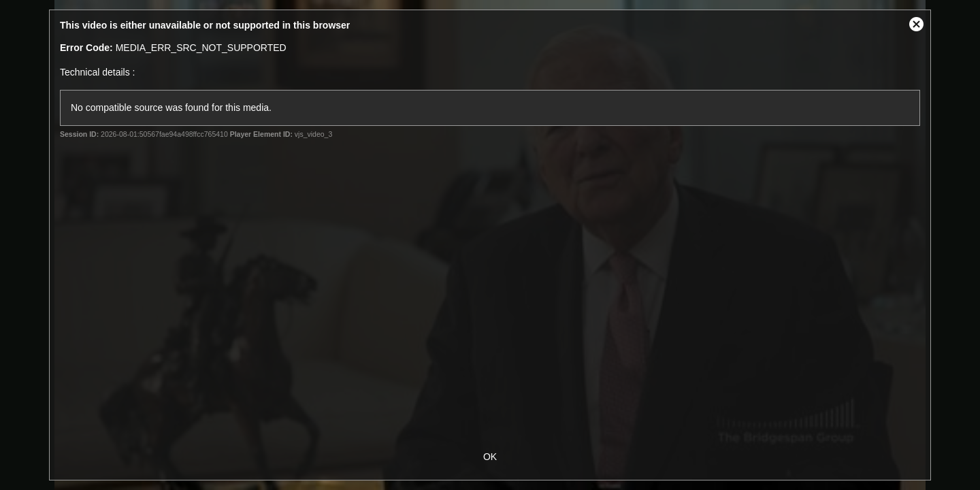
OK (490, 457)
